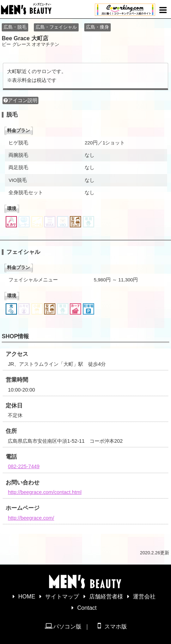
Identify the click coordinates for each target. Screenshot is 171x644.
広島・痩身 (97, 27)
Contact (87, 608)
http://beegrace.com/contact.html (45, 492)
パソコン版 (63, 626)
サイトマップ (62, 597)
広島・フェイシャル (56, 27)
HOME (27, 597)
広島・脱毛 (15, 27)
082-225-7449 (24, 466)
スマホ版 (111, 626)
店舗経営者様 (106, 597)
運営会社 (144, 597)
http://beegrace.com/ (31, 518)
